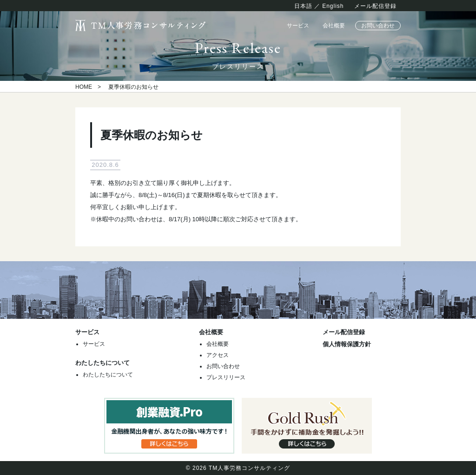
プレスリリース (226, 377)
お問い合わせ (378, 26)
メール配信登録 (375, 6)
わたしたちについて (108, 375)
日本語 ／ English (319, 6)
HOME (84, 87)
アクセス (218, 355)
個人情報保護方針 (347, 344)
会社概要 (334, 26)
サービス (298, 26)
